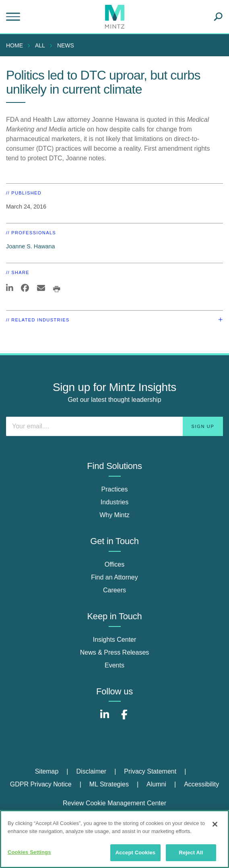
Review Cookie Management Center (114, 803)
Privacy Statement (150, 771)
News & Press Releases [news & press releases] (115, 652)
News (66, 45)
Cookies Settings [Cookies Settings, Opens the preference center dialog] (29, 852)
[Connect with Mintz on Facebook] (124, 719)
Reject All (191, 853)
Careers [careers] (114, 590)
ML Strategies (109, 784)
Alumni (156, 784)
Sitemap (47, 771)
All (40, 45)
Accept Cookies (135, 853)
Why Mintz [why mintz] (114, 515)
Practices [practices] (115, 489)
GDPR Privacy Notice (41, 784)
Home (14, 45)
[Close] (215, 824)
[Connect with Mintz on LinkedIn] (105, 719)
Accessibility (201, 784)
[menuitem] (17, 45)
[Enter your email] (114, 426)
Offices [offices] (115, 564)
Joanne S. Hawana (31, 246)
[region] (114, 839)
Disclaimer (92, 771)
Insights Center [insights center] (115, 640)
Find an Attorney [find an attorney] (114, 577)
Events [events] (114, 665)
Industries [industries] (114, 502)
